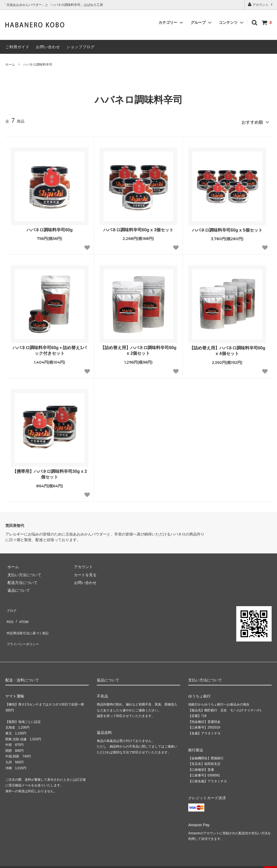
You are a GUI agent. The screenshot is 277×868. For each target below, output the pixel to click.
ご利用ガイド (17, 47)
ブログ (11, 607)
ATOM (21, 615)
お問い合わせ (48, 47)
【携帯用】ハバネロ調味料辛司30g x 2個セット (50, 472)
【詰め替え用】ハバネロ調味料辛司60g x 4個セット (227, 349)
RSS (9, 615)
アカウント (261, 4)
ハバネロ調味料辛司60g (50, 228)
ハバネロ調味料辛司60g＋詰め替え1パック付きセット (50, 349)
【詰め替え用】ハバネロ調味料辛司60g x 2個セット (138, 349)
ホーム (10, 65)
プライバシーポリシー (24, 631)
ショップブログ (81, 47)
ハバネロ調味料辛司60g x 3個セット (138, 228)
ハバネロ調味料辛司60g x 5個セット (227, 228)
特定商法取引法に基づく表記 (30, 623)
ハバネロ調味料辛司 (38, 65)
